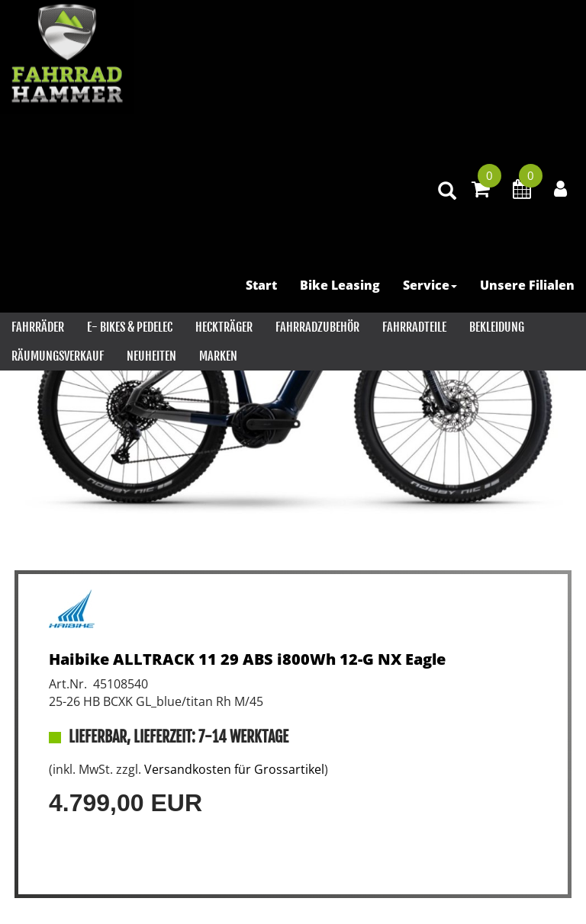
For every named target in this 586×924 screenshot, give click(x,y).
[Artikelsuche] (447, 192)
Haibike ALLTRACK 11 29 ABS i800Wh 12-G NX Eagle (247, 659)
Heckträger (224, 327)
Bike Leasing (340, 285)
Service (430, 285)
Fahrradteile (414, 327)
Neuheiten (151, 356)
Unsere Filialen (527, 285)
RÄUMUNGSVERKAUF (58, 356)
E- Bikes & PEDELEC (130, 327)
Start (261, 285)
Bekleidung (497, 327)
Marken (218, 356)
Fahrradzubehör (317, 327)
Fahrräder (38, 327)
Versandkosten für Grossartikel (234, 769)
